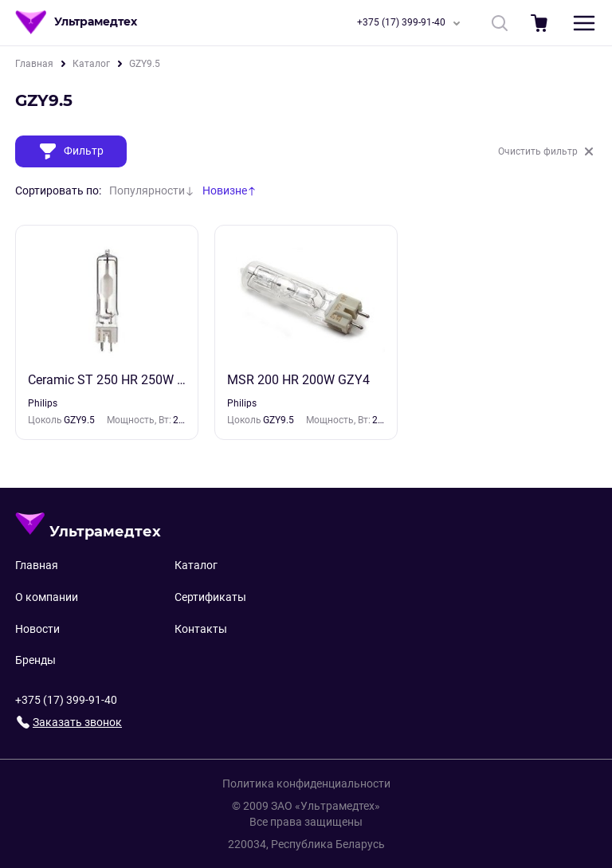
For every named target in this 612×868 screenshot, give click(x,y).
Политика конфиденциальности (306, 784)
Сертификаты (210, 597)
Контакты (201, 629)
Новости (37, 629)
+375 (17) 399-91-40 (412, 23)
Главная (34, 64)
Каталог (91, 64)
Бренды (35, 660)
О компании (47, 597)
